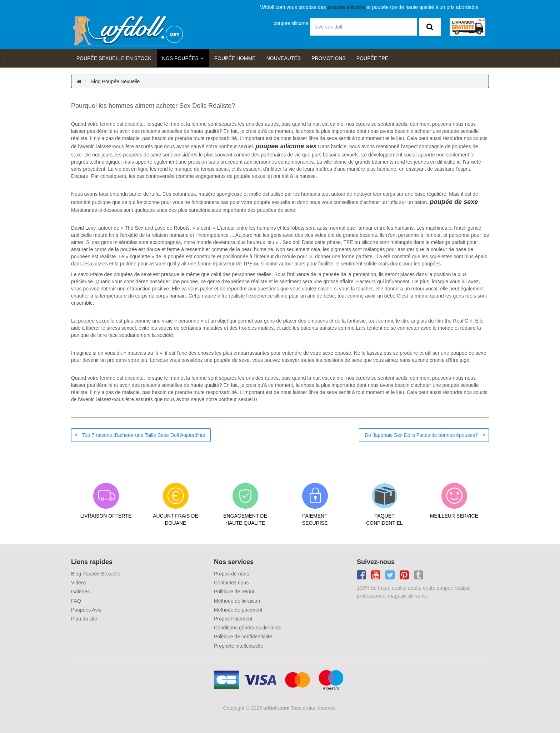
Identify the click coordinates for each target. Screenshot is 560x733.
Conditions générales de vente (248, 628)
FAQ (76, 601)
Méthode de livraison (237, 601)
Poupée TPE (372, 58)
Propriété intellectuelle (239, 646)
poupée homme (235, 58)
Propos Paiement (233, 619)
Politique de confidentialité (243, 637)
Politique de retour (234, 592)
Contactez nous (231, 583)
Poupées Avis (86, 610)
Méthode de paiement (238, 610)
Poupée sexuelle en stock (114, 58)
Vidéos (79, 583)
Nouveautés (284, 58)
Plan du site (84, 619)
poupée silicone (291, 23)
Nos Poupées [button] (180, 58)
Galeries (80, 592)
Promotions (329, 58)
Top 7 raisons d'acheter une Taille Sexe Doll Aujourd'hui (144, 435)
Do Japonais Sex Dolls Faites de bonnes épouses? (421, 435)
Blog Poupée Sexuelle (115, 81)
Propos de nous (231, 574)
